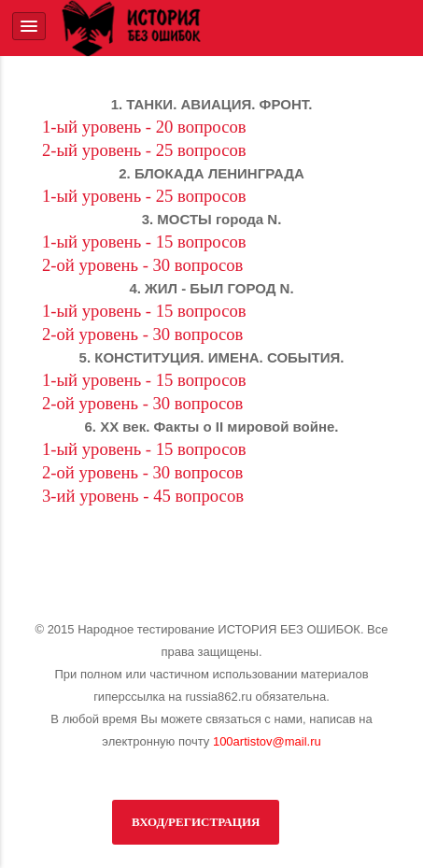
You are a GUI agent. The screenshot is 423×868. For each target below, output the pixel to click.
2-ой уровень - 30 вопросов (142, 265)
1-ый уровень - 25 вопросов (144, 196)
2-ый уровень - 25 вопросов (144, 150)
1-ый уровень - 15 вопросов (144, 242)
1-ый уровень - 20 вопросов (144, 127)
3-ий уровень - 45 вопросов (143, 496)
